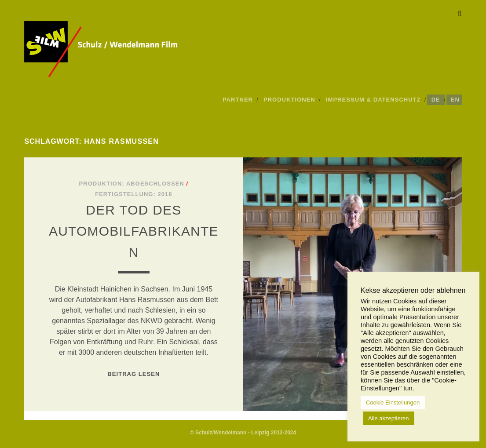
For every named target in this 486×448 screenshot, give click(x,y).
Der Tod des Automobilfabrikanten (134, 231)
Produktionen (289, 100)
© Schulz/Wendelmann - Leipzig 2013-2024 (243, 433)
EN (455, 100)
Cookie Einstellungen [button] (393, 402)
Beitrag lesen (133, 374)
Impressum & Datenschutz (373, 100)
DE (436, 100)
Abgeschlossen (155, 184)
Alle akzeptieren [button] (389, 418)
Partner (238, 100)
